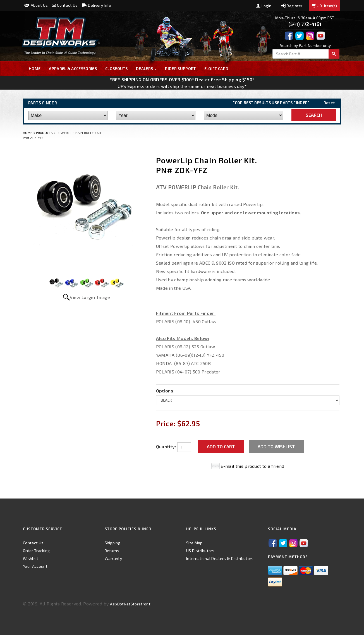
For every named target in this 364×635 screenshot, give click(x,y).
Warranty (113, 558)
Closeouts (116, 69)
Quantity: (166, 446)
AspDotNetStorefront (130, 604)
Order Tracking (36, 551)
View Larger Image (90, 297)
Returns (112, 551)
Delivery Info (97, 5)
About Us (36, 5)
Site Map (194, 543)
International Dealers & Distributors (220, 558)
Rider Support (180, 69)
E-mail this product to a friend (252, 466)
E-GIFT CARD (216, 69)
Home (35, 69)
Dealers (146, 69)
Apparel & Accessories (73, 69)
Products (45, 133)
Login (264, 6)
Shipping (113, 543)
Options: (165, 391)
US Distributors (200, 551)
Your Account (35, 566)
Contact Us (65, 5)
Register (292, 6)
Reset (329, 103)
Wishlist (31, 558)
